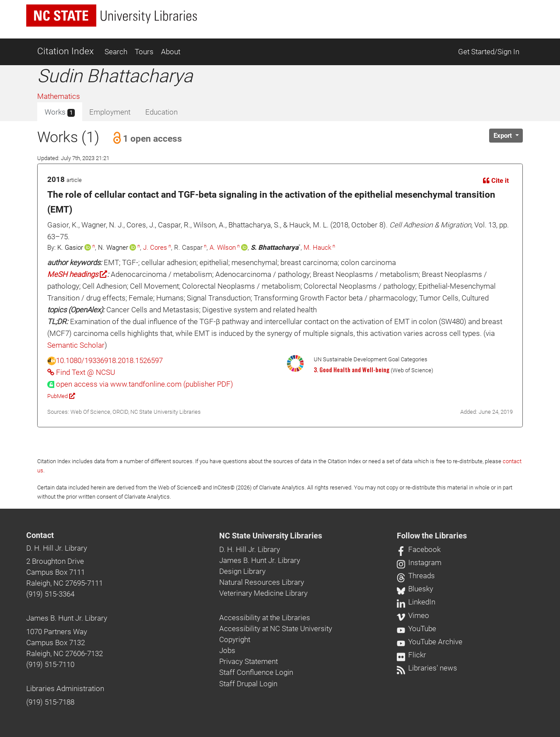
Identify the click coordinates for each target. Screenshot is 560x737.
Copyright (235, 639)
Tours (144, 52)
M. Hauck (317, 248)
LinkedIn (416, 602)
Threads (416, 576)
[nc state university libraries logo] (112, 16)
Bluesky (415, 589)
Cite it (496, 181)
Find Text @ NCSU (81, 372)
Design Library (242, 571)
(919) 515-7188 (50, 702)
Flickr (411, 655)
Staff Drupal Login (248, 684)
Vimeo (413, 615)
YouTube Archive (430, 642)
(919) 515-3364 (50, 594)
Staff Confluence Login (256, 672)
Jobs (227, 650)
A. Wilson (223, 248)
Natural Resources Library (262, 582)
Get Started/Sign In (489, 52)
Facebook (419, 549)
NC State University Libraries (271, 536)
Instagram (419, 562)
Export (504, 136)
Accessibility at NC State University (276, 629)
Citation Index (65, 51)
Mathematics (59, 96)
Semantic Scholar (76, 345)
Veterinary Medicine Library (263, 593)
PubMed (61, 396)
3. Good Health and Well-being (352, 370)
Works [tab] (60, 112)
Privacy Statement (248, 661)
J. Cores (155, 248)
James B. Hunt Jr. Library (67, 618)
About (171, 52)
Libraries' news (427, 668)
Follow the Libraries (432, 536)
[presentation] (140, 384)
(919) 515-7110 (50, 664)
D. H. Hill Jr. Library (57, 548)
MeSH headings (77, 274)
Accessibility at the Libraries (265, 618)
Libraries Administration (65, 688)
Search (116, 52)
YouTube (416, 629)
